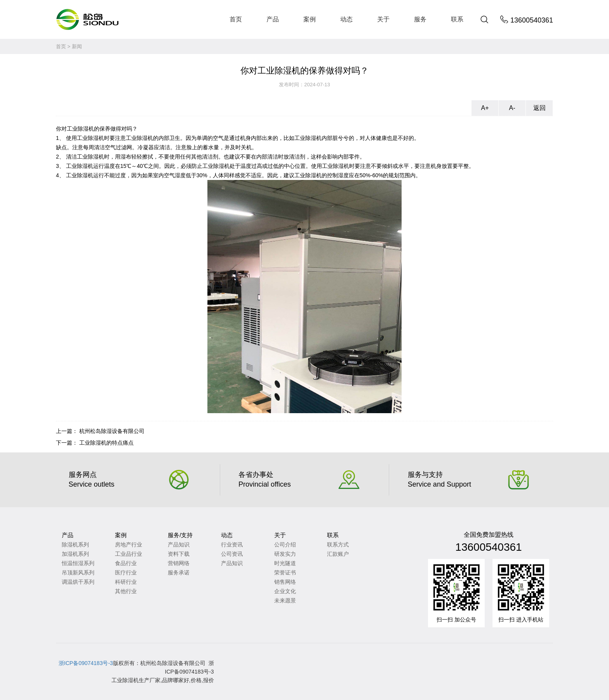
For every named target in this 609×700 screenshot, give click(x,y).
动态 (346, 19)
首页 (236, 19)
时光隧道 (285, 563)
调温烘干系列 (78, 582)
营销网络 (179, 563)
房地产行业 (129, 545)
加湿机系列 (75, 554)
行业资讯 (232, 545)
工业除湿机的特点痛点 (106, 443)
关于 (383, 19)
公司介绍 (285, 545)
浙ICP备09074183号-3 (86, 663)
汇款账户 (338, 554)
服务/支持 (180, 535)
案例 (310, 19)
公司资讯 (232, 554)
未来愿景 (285, 600)
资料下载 (179, 554)
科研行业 (126, 582)
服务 (420, 19)
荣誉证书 (285, 573)
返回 (539, 108)
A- (512, 108)
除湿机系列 (75, 545)
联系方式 (338, 545)
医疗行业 (126, 573)
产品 (273, 19)
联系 (457, 19)
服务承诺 (179, 573)
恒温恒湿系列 (78, 563)
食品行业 (126, 563)
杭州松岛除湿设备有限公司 (112, 431)
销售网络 (285, 582)
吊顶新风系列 (78, 573)
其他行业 (126, 591)
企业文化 (285, 591)
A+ (485, 108)
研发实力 (285, 554)
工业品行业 (129, 554)
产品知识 (179, 545)
